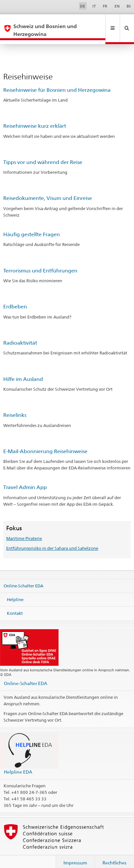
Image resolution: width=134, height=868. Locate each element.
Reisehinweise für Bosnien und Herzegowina (57, 82)
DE (83, 6)
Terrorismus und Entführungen (40, 263)
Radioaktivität (20, 335)
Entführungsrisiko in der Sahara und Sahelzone (52, 540)
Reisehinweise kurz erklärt (35, 118)
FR (105, 6)
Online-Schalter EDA (23, 578)
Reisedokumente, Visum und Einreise (48, 190)
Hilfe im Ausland (23, 371)
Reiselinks (15, 407)
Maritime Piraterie (24, 531)
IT (94, 6)
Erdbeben (15, 299)
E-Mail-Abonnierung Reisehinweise (45, 443)
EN (117, 6)
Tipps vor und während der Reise (43, 154)
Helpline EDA (18, 764)
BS (129, 6)
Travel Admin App (25, 479)
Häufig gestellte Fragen (32, 227)
